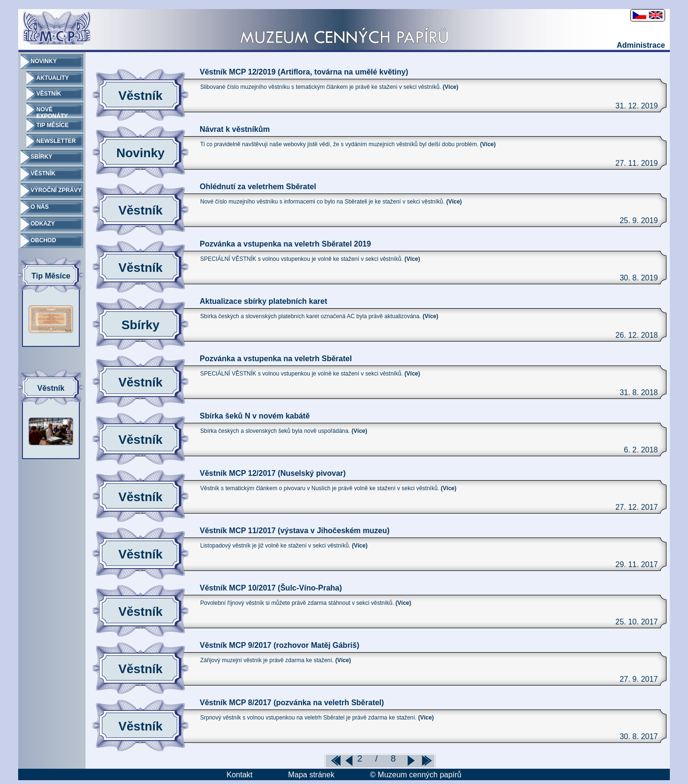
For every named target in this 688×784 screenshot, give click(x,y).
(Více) (451, 87)
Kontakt (239, 775)
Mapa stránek (311, 775)
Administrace (641, 45)
